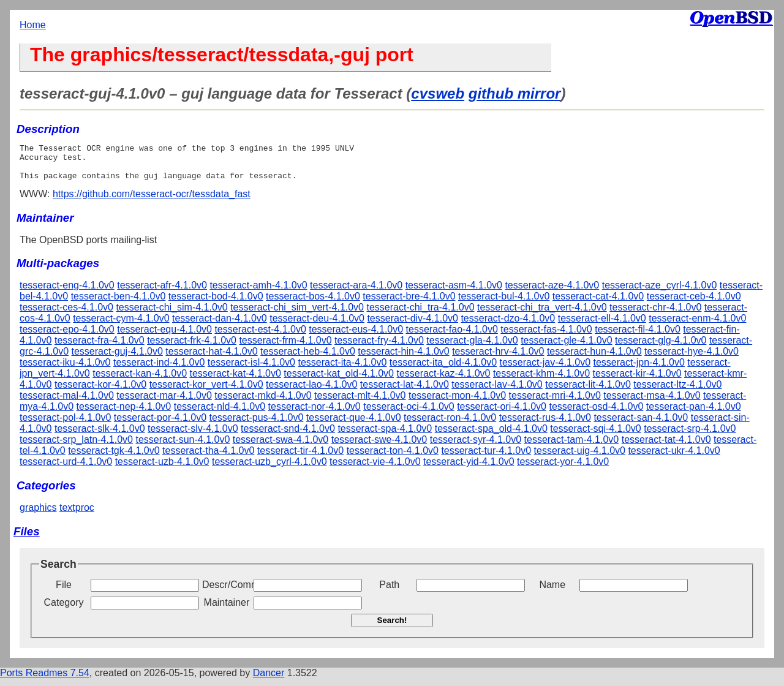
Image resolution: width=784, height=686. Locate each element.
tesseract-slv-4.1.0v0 (193, 436)
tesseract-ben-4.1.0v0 (119, 303)
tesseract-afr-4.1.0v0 (162, 292)
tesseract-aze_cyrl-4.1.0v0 (660, 292)
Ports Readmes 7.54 (45, 680)
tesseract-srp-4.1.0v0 (690, 436)
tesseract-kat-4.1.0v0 (236, 381)
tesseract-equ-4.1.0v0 (164, 337)
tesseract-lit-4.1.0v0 (588, 392)
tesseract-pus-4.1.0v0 (257, 425)
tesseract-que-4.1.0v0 (354, 425)
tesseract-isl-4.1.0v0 (251, 370)
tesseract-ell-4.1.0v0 (602, 326)
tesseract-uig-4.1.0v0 (580, 458)
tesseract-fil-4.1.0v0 (638, 337)
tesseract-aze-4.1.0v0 (552, 292)
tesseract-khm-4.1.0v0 (541, 381)
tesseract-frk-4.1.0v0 (192, 348)
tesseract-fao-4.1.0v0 (452, 337)
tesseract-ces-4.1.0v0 (66, 315)
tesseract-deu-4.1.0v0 (317, 326)
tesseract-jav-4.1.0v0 (545, 370)
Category (64, 610)
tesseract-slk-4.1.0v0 (100, 436)
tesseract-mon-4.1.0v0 (457, 403)
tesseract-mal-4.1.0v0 (67, 403)
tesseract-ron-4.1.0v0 (450, 425)
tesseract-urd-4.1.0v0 (66, 469)
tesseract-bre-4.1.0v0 (409, 303)
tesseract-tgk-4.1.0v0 (114, 458)
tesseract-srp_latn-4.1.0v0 (76, 447)
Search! (392, 628)
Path (389, 592)
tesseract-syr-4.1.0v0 (476, 447)
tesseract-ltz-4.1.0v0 (677, 392)
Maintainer (227, 610)
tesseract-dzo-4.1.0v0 (508, 326)
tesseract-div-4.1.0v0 (413, 326)
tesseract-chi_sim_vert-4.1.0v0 (297, 315)
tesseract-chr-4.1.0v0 (655, 315)
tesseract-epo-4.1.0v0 (67, 337)
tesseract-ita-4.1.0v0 (342, 370)
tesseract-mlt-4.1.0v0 (360, 403)
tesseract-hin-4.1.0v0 (403, 359)
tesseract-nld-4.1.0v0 (220, 414)
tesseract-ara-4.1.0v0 (356, 292)
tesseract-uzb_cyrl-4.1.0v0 (269, 469)
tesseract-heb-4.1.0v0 (308, 359)
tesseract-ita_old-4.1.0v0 (443, 370)
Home (33, 25)
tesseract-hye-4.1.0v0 (692, 359)
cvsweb (438, 93)
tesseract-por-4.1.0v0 (160, 425)
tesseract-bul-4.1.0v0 (504, 303)
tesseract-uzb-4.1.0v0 (162, 469)
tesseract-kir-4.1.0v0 (637, 381)
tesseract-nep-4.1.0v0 (124, 414)
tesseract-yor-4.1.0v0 (563, 469)
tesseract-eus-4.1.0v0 (356, 337)
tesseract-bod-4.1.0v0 (216, 303)
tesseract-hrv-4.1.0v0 (498, 359)
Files (27, 539)
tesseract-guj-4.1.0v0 (117, 359)
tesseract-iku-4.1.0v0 (65, 370)
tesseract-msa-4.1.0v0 (652, 403)
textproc (77, 515)
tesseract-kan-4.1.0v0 (140, 381)
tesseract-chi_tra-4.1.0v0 (420, 315)
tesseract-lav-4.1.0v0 (497, 392)
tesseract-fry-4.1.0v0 (379, 348)
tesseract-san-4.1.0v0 (641, 425)
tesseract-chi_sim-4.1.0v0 (171, 315)
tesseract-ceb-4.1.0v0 (694, 303)
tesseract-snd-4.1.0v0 (288, 436)
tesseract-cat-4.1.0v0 (598, 303)
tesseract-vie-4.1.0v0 (375, 469)
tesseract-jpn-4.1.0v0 (639, 370)
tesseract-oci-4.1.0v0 (409, 414)
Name (552, 592)
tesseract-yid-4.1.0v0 (469, 469)
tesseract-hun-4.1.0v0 (594, 359)
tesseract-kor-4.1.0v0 (100, 392)
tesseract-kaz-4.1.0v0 (443, 381)
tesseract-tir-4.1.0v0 (300, 458)
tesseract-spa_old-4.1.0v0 (491, 436)
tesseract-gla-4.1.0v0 (472, 348)
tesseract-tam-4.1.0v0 (572, 447)
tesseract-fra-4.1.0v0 (100, 348)
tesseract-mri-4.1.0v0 (555, 403)
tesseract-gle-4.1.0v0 (566, 348)
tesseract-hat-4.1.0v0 (211, 359)
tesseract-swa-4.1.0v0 (281, 447)
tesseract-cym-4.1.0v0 (121, 326)
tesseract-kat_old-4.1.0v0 (339, 381)
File (64, 592)
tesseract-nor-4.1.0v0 (315, 414)
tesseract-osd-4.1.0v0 (596, 414)
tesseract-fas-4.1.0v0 (546, 337)
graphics (38, 515)
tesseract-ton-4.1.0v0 (393, 458)
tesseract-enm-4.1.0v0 (697, 326)
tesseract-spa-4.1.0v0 (385, 436)
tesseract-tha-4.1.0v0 (208, 458)
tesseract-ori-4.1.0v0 (502, 414)
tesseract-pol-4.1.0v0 (65, 425)
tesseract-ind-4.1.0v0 (159, 370)
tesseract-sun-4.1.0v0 (183, 447)
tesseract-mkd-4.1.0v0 (263, 403)
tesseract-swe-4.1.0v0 (379, 447)
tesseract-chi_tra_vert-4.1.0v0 (542, 315)
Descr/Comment (227, 592)
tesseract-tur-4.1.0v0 (486, 458)
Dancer (269, 680)
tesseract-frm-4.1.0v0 (285, 348)
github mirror (515, 93)
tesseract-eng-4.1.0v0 (67, 292)
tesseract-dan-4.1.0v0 (220, 326)
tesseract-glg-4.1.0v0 (661, 348)
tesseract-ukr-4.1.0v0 (674, 458)
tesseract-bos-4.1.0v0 (313, 303)
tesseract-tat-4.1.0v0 (666, 447)
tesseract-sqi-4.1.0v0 (596, 436)
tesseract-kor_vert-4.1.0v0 (206, 392)
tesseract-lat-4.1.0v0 (405, 392)
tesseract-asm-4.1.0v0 (454, 292)
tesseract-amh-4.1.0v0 (258, 292)
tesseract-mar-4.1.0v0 (164, 403)
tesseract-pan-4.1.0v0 (694, 414)
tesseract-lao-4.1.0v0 (311, 392)
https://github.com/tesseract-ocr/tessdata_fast (152, 201)
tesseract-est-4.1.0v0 (260, 337)
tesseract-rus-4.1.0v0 (545, 425)
